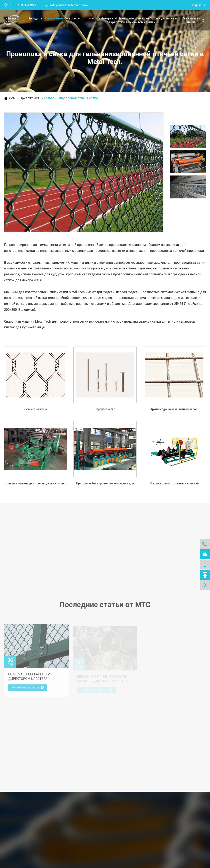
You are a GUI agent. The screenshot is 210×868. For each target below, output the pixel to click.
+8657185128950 (20, 5)
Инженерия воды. (36, 409)
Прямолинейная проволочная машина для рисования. (105, 484)
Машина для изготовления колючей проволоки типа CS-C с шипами (174, 484)
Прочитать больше (28, 690)
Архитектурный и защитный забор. (174, 409)
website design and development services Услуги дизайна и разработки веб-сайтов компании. (133, 20)
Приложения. (54, 18)
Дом (12, 98)
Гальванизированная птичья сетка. (71, 98)
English (197, 5)
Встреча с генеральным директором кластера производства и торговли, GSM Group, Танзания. (36, 679)
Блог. (81, 18)
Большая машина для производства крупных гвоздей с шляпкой (36, 484)
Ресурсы (70, 18)
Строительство (105, 409)
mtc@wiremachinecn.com (66, 5)
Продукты (36, 18)
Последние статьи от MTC (105, 607)
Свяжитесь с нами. (191, 20)
